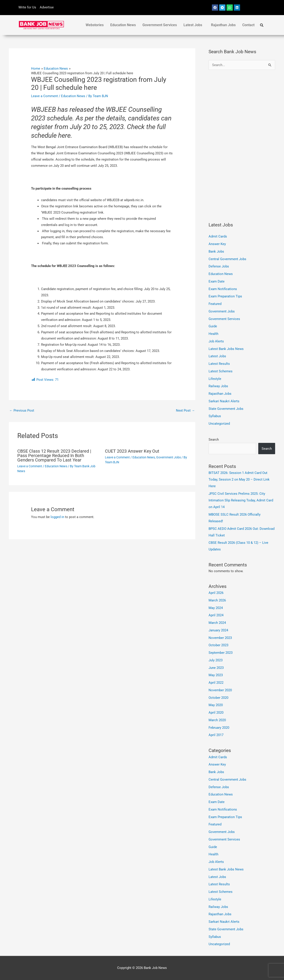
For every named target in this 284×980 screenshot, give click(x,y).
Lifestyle (215, 379)
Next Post (185, 410)
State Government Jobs (226, 409)
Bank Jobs (216, 251)
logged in (57, 517)
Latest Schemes (221, 371)
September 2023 (221, 653)
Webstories (95, 25)
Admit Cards (218, 236)
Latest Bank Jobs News (226, 349)
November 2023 (220, 638)
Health (213, 334)
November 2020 (220, 690)
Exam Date (217, 281)
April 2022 (216, 683)
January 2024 (218, 630)
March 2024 (217, 623)
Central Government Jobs (227, 259)
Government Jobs (169, 457)
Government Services (160, 25)
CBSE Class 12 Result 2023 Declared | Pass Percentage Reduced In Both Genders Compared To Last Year (54, 456)
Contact (248, 25)
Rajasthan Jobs (223, 25)
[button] (194, 25)
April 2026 (216, 593)
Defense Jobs (219, 266)
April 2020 (216, 713)
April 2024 (216, 615)
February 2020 (219, 728)
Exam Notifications (223, 289)
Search (214, 440)
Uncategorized (219, 424)
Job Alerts (216, 341)
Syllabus (215, 416)
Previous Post (22, 410)
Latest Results (219, 364)
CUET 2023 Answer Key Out (132, 451)
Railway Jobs (218, 386)
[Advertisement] (242, 146)
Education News (123, 25)
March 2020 (217, 720)
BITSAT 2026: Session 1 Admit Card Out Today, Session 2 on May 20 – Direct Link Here (239, 479)
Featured (215, 304)
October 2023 (218, 645)
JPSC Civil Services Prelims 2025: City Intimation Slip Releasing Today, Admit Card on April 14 (241, 500)
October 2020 (218, 698)
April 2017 (216, 735)
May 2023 (216, 675)
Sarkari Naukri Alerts (224, 401)
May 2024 (216, 608)
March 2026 (217, 600)
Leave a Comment (44, 96)
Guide (213, 326)
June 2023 (216, 668)
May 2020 (216, 705)
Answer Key (217, 244)
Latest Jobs (193, 25)
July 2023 (216, 660)
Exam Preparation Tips (225, 296)
